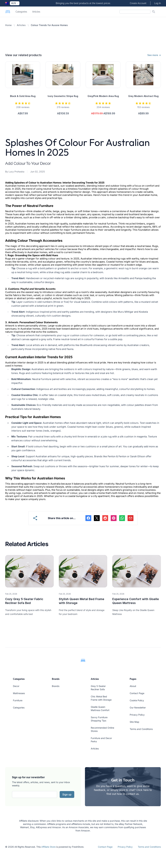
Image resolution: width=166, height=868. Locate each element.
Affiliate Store (48, 847)
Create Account (138, 3)
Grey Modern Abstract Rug (143, 96)
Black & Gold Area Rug (23, 96)
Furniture (18, 700)
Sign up (67, 794)
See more (154, 55)
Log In (158, 3)
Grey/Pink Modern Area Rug (103, 96)
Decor (16, 686)
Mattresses (19, 693)
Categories (21, 12)
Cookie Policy (137, 700)
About (133, 686)
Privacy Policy (137, 715)
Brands (56, 686)
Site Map (134, 722)
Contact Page (137, 693)
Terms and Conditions (141, 729)
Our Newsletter (138, 708)
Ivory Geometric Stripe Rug (63, 96)
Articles (36, 12)
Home (8, 25)
